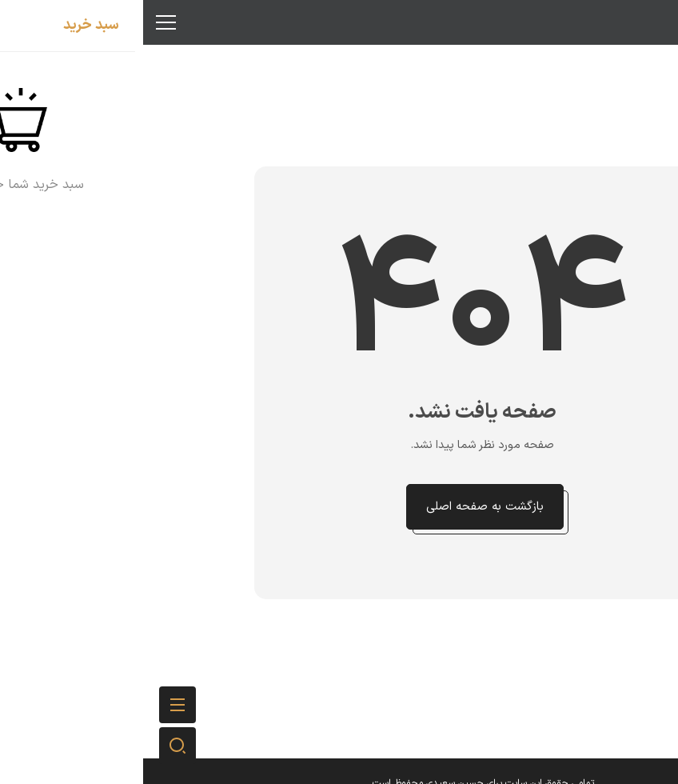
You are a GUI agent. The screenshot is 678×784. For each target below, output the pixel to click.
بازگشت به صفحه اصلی (342, 507)
